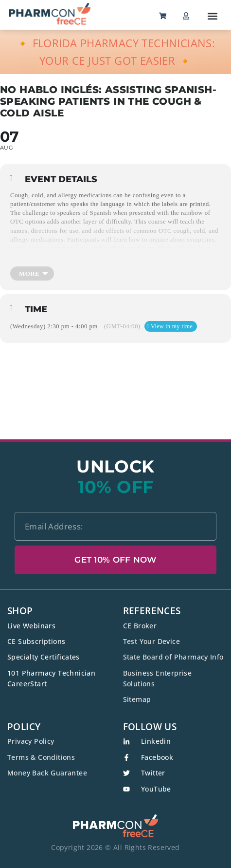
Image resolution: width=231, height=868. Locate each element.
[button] (212, 16)
